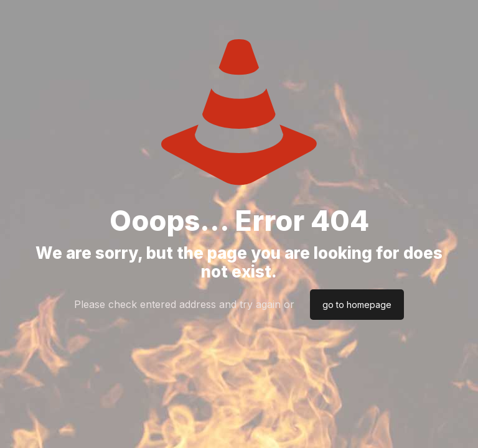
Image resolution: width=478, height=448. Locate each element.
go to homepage (357, 305)
